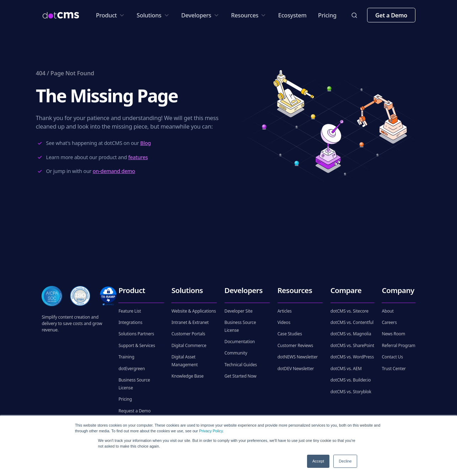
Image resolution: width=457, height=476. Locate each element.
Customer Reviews (295, 345)
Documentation (240, 342)
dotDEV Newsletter (296, 369)
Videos (284, 322)
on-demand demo (114, 171)
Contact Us (392, 357)
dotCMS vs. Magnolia (351, 334)
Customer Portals (188, 334)
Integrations (130, 322)
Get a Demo (391, 15)
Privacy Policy (211, 431)
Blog (145, 143)
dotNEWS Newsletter (298, 357)
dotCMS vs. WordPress (352, 357)
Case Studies (290, 334)
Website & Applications (193, 311)
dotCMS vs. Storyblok (351, 392)
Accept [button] (318, 461)
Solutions (153, 15)
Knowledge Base (187, 376)
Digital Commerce (189, 345)
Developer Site (239, 311)
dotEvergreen (131, 369)
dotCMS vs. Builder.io (351, 380)
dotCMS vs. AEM (346, 369)
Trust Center (394, 369)
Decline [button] (345, 461)
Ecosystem (292, 15)
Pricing (327, 15)
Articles (285, 311)
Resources (249, 15)
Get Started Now (241, 376)
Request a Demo (134, 411)
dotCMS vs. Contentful (352, 322)
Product (111, 15)
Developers (200, 15)
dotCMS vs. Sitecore (350, 311)
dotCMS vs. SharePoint (352, 345)
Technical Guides (241, 365)
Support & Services (137, 345)
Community (236, 353)
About (388, 311)
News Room (393, 334)
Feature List (130, 311)
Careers (389, 322)
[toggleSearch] (354, 15)
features (138, 157)
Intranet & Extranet (190, 322)
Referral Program (398, 345)
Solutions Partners (136, 334)
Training (126, 357)
